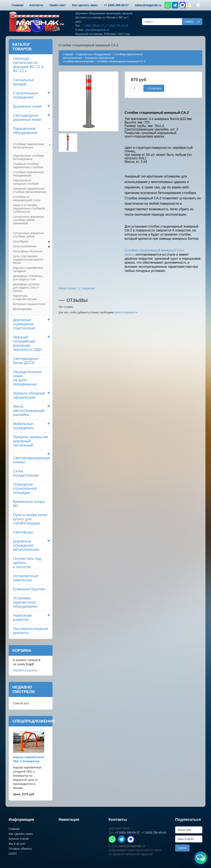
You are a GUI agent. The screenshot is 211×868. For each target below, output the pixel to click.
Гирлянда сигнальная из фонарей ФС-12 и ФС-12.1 (28, 65)
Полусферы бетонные (28, 251)
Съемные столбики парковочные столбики (28, 166)
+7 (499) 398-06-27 (93, 26)
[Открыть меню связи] (201, 858)
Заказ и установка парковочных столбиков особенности (29, 208)
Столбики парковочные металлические (29, 146)
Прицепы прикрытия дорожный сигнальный (30, 441)
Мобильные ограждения (23, 426)
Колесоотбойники (25, 246)
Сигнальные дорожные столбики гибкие (28, 235)
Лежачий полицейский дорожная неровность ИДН (27, 343)
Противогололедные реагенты (30, 631)
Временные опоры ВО (29, 504)
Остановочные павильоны (26, 578)
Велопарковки (22, 309)
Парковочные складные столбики (26, 182)
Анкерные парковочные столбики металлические (30, 190)
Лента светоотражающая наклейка (29, 411)
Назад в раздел (68, 288)
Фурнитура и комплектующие (25, 297)
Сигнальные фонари (23, 82)
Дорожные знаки (27, 106)
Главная (68, 54)
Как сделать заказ (21, 834)
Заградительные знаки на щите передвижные (27, 378)
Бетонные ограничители (29, 304)
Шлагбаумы (21, 241)
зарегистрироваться (126, 312)
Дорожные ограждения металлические (26, 545)
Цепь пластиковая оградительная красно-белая (28, 260)
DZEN (13, 854)
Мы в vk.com (17, 844)
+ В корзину (154, 88)
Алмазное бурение (29, 589)
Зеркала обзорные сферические (29, 395)
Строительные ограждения (26, 95)
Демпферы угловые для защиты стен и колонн (26, 288)
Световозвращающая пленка (32, 460)
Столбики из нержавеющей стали (27, 199)
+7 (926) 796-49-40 (117, 26)
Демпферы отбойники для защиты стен (28, 278)
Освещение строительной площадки (25, 489)
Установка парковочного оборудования (25, 602)
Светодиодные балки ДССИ (26, 361)
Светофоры (23, 532)
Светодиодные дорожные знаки (27, 117)
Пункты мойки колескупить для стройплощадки (30, 519)
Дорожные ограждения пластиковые (24, 324)
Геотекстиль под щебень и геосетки (27, 563)
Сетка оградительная (26, 473)
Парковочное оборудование (25, 131)
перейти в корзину (25, 670)
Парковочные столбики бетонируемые (28, 157)
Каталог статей (19, 839)
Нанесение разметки (22, 618)
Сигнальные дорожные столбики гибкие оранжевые (28, 220)
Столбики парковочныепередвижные (29, 174)
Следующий (88, 288)
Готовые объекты (20, 849)
